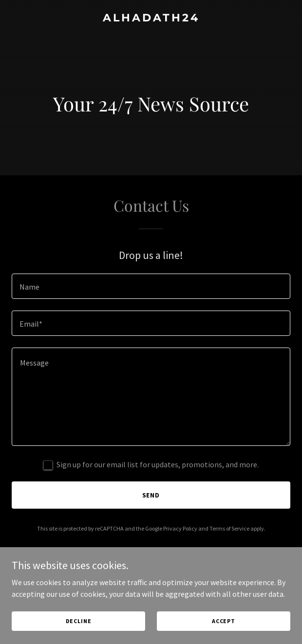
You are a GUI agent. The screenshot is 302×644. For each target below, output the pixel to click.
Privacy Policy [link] (180, 528)
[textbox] (151, 286)
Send (151, 495)
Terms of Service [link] (229, 528)
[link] (151, 18)
